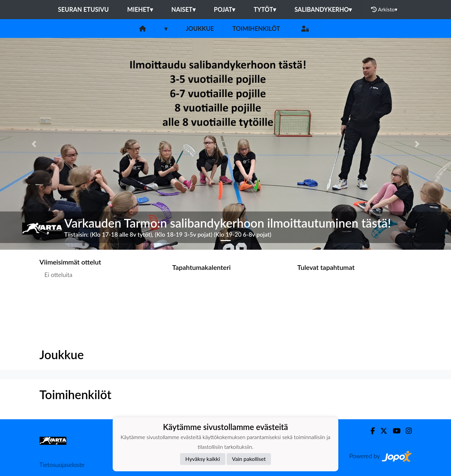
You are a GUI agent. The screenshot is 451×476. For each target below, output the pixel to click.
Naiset (183, 9)
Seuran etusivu (83, 9)
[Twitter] (381, 431)
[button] (34, 144)
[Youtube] (394, 431)
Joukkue (200, 29)
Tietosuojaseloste (62, 465)
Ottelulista (56, 301)
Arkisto (384, 9)
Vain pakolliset (249, 459)
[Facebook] (370, 431)
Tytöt (265, 9)
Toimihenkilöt (256, 29)
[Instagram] (406, 431)
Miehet (140, 9)
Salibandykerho (323, 9)
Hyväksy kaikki (203, 459)
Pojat (225, 9)
